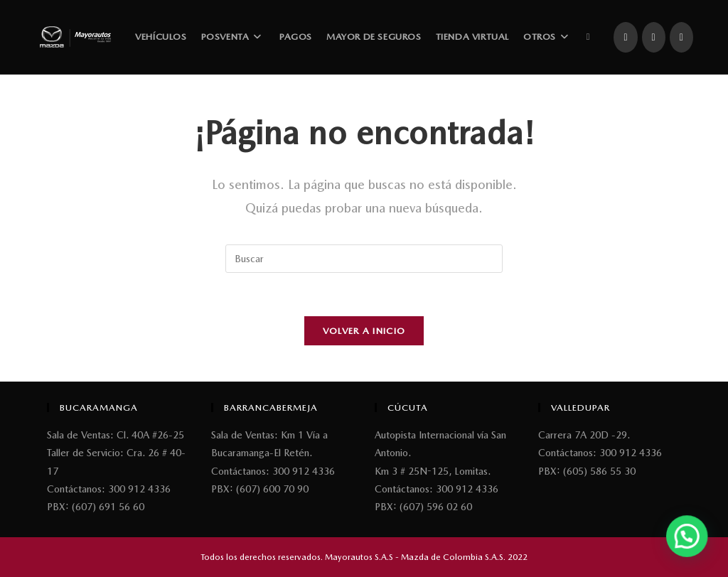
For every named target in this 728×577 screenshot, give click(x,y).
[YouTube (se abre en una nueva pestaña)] (681, 37)
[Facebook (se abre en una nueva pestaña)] (625, 37)
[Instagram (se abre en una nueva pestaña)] (654, 37)
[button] (692, 551)
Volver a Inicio (364, 331)
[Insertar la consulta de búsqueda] (364, 259)
